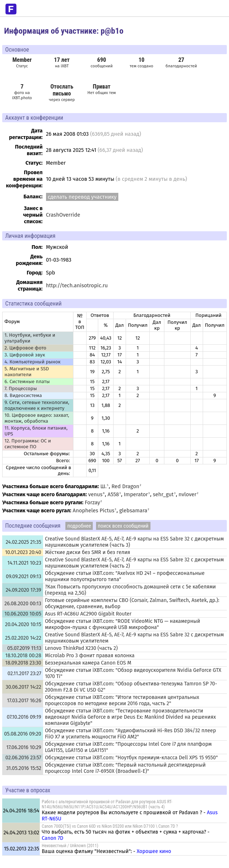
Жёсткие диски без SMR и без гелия (87, 552)
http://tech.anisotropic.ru (77, 285)
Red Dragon (125, 486)
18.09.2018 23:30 (23, 663)
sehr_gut (163, 494)
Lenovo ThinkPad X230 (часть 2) (81, 648)
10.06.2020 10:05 (23, 614)
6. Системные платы (27, 382)
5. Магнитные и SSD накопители (27, 372)
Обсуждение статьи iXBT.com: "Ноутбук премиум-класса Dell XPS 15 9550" (131, 758)
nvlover (188, 494)
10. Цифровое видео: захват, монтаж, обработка (37, 418)
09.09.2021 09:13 (24, 577)
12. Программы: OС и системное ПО (28, 444)
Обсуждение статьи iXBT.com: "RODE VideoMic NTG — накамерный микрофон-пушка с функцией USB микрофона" (123, 624)
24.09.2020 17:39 (24, 590)
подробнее (79, 526)
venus (96, 494)
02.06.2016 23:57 (23, 758)
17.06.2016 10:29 (24, 747)
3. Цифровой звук (25, 355)
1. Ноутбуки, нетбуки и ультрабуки (30, 338)
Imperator (136, 494)
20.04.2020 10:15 (23, 624)
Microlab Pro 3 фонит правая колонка (90, 656)
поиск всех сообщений (123, 526)
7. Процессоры (21, 389)
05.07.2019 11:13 (24, 648)
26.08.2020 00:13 (23, 604)
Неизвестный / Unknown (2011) (70, 846)
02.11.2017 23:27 (24, 674)
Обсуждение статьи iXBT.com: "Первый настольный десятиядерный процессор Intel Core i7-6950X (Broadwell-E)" (125, 768)
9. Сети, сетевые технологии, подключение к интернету (37, 405)
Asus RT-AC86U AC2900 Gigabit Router (88, 614)
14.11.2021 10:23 (24, 563)
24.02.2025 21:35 (23, 542)
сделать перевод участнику (82, 197)
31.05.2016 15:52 (24, 768)
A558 (113, 494)
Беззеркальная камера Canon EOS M (88, 663)
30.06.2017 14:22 (23, 687)
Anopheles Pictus (93, 510)
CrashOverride (63, 215)
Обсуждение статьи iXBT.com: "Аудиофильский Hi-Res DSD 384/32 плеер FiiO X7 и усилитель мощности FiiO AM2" (130, 734)
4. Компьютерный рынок (32, 362)
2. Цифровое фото (25, 348)
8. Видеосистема (23, 396)
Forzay (92, 502)
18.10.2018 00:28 (23, 656)
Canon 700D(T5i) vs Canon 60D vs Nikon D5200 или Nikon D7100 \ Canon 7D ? (110, 826)
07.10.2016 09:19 (24, 717)
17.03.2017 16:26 (24, 701)
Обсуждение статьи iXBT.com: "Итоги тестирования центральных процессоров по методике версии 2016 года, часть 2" (122, 700)
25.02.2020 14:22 (23, 638)
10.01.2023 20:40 (23, 552)
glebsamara (133, 510)
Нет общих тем (102, 89)
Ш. (104, 486)
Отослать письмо (62, 90)
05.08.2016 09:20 (23, 734)
